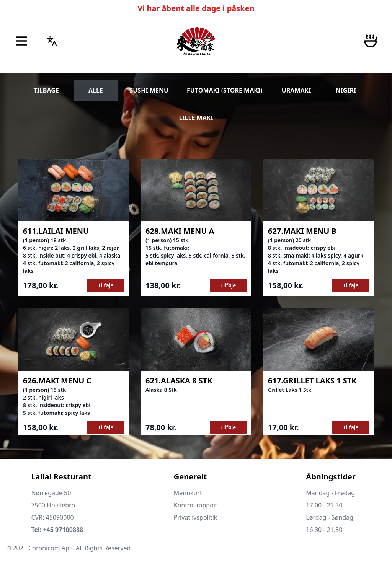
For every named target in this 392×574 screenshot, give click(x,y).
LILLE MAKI (196, 118)
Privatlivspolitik (196, 517)
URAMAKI (296, 90)
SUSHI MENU (149, 90)
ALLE (96, 90)
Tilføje (106, 285)
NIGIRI (346, 90)
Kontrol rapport (196, 505)
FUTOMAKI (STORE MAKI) (225, 90)
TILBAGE (46, 90)
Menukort (188, 493)
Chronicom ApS (50, 548)
